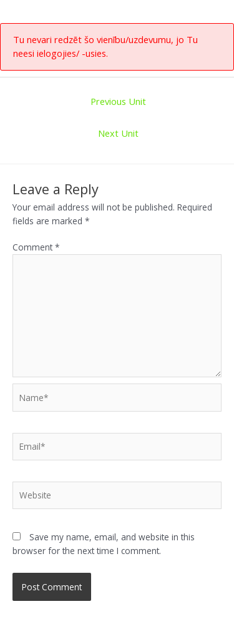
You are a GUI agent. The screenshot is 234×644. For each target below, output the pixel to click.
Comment (36, 247)
